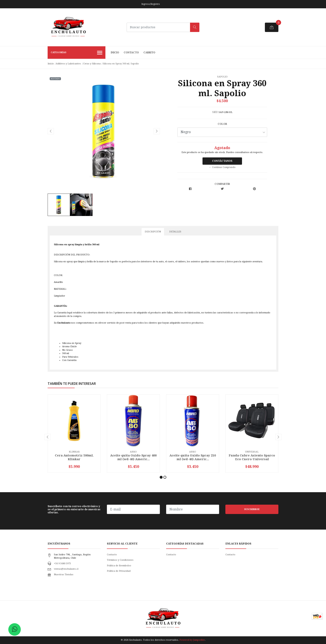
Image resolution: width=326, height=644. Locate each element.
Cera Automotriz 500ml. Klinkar (74, 457)
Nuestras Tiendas (64, 575)
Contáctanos (222, 161)
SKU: (215, 112)
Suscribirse (252, 509)
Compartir (222, 184)
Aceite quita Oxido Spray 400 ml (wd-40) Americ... (133, 457)
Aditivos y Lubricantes (68, 64)
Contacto (131, 53)
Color (222, 124)
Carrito (149, 53)
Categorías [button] (77, 53)
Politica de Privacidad (119, 571)
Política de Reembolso (119, 566)
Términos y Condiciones (120, 560)
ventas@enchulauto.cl (66, 569)
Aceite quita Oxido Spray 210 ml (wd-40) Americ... (193, 457)
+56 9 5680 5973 (62, 564)
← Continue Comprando (222, 167)
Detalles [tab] (175, 232)
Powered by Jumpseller (192, 640)
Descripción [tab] (153, 232)
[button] (161, 477)
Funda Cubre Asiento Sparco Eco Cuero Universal (252, 457)
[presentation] (51, 131)
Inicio (115, 53)
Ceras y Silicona (92, 64)
